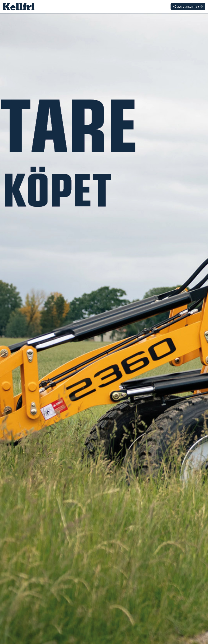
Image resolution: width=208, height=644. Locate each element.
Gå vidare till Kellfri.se (188, 6)
